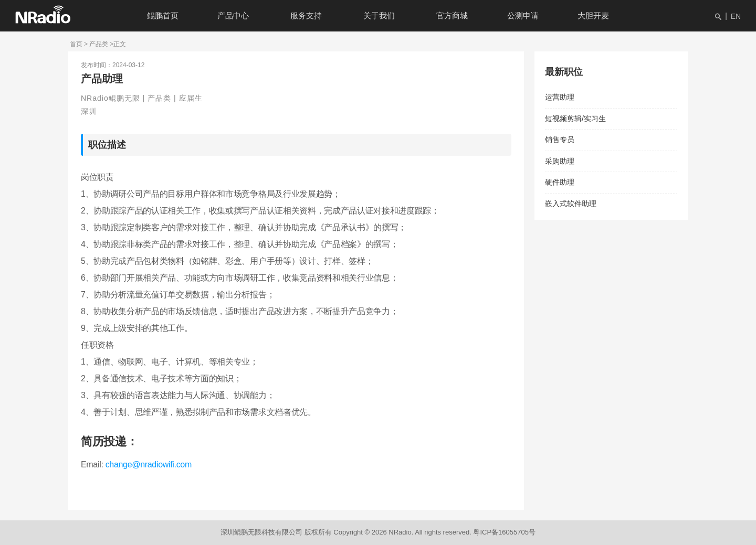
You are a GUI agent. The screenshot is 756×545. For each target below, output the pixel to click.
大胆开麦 (593, 15)
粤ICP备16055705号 (504, 532)
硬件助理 (560, 182)
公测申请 (523, 15)
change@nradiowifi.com (149, 464)
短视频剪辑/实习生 (575, 119)
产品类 (99, 44)
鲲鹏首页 (163, 15)
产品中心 (233, 15)
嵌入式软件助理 (571, 204)
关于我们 (379, 15)
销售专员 (560, 140)
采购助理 (560, 161)
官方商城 (452, 15)
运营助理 (560, 97)
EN (736, 16)
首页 (76, 44)
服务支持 (306, 15)
